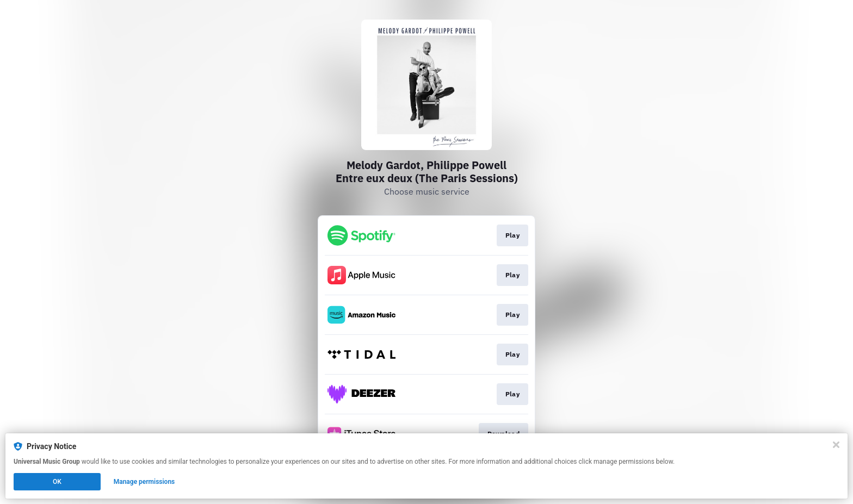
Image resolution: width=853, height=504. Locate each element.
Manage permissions (144, 482)
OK (57, 482)
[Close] (836, 445)
